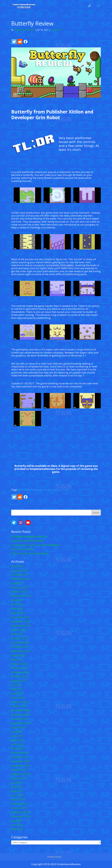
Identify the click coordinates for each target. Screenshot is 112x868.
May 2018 (17, 829)
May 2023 (17, 634)
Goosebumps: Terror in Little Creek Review (36, 545)
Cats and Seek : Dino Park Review (30, 553)
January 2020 (19, 757)
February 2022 (20, 664)
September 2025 (21, 579)
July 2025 (17, 583)
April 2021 (17, 693)
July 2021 (17, 685)
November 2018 (21, 816)
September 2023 (21, 626)
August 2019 (19, 778)
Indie (53, 30)
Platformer (37, 490)
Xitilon (66, 490)
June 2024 (17, 604)
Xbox (59, 30)
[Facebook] (26, 42)
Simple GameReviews (24, 30)
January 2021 (19, 706)
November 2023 (21, 621)
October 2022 (19, 647)
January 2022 (19, 668)
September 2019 (21, 774)
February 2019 (20, 804)
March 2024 (18, 613)
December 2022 (20, 642)
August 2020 (19, 727)
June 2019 (17, 787)
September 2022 (21, 651)
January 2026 (19, 570)
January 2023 (19, 638)
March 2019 (18, 799)
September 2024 (21, 596)
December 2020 (20, 710)
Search (96, 513)
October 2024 (19, 592)
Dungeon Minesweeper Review (29, 536)
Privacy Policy (54, 857)
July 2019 (17, 782)
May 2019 (17, 791)
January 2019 (19, 808)
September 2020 (21, 723)
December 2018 (20, 812)
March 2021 (18, 698)
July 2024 (17, 600)
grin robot (24, 490)
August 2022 (19, 655)
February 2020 (20, 753)
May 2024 (17, 609)
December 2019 (20, 761)
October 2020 (19, 719)
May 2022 (17, 659)
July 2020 (17, 732)
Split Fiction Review (22, 549)
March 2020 (18, 748)
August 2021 (19, 681)
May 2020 (17, 740)
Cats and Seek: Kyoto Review (27, 541)
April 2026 (17, 566)
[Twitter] (14, 42)
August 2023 (19, 630)
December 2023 (20, 617)
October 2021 (19, 676)
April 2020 (17, 744)
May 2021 (17, 689)
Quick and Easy (53, 490)
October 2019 (19, 770)
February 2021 (20, 702)
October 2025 (19, 575)
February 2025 (20, 587)
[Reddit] (20, 42)
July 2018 (17, 821)
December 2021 (20, 672)
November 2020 (21, 715)
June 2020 (17, 736)
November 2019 (21, 765)
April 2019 (17, 795)
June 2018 (17, 825)
